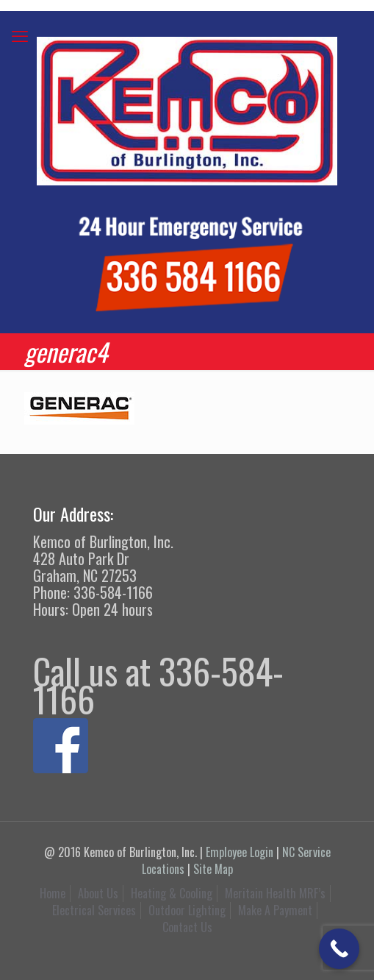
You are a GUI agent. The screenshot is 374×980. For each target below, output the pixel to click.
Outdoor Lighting (187, 910)
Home (53, 893)
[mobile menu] (20, 35)
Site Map (213, 869)
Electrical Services (94, 910)
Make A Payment (275, 910)
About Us (98, 893)
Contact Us (187, 927)
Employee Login (240, 852)
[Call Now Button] (339, 949)
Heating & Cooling (172, 893)
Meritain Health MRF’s (275, 893)
